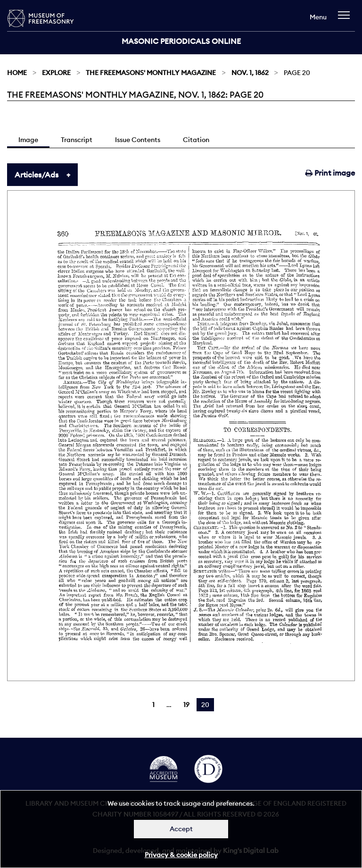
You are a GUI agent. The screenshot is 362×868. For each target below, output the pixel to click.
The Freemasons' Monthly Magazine (151, 73)
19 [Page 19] (186, 705)
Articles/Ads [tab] (37, 175)
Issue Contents (138, 140)
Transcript (77, 140)
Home (17, 73)
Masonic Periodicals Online (181, 41)
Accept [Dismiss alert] (181, 829)
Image (28, 140)
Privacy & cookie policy (181, 855)
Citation (196, 140)
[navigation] (346, 20)
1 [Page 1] (153, 705)
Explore (56, 73)
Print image (330, 173)
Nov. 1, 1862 (250, 73)
